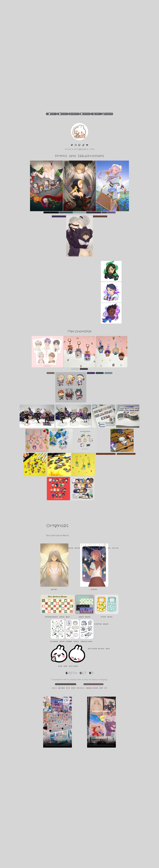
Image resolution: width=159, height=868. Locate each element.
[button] (51, 114)
